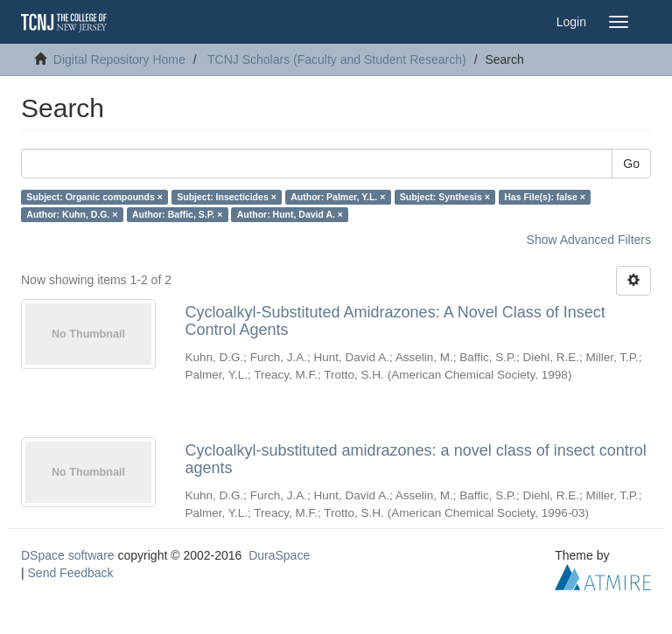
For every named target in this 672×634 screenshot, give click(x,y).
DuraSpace (279, 555)
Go (631, 164)
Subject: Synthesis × (445, 197)
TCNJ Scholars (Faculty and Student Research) (337, 59)
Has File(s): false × (545, 197)
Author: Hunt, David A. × (290, 214)
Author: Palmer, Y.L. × (338, 197)
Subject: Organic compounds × (94, 197)
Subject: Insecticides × (227, 197)
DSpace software (68, 555)
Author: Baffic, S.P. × (177, 214)
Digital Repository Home (119, 59)
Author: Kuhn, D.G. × (72, 214)
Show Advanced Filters (589, 240)
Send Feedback (71, 573)
